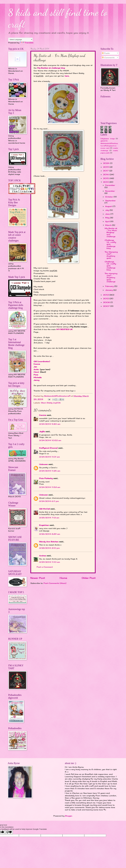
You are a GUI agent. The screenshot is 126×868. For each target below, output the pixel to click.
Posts (106, 53)
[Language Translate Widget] (20, 40)
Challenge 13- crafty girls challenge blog (110, 266)
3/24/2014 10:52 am (50, 440)
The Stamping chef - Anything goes (111, 255)
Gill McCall (44, 509)
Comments (108, 57)
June (108, 214)
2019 (106, 167)
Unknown (43, 464)
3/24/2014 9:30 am (50, 424)
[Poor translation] (9, 832)
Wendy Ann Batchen (49, 542)
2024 (107, 163)
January (109, 290)
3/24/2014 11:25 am (50, 471)
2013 (106, 295)
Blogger (69, 816)
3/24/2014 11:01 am (49, 457)
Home (63, 578)
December (110, 185)
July (107, 210)
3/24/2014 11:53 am (50, 487)
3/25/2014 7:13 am (49, 518)
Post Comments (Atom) (55, 583)
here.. (67, 76)
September (110, 201)
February (110, 286)
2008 (107, 302)
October (109, 197)
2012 (106, 298)
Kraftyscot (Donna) (48, 448)
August (109, 206)
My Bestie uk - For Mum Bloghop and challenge (111, 232)
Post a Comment (45, 567)
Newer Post (38, 578)
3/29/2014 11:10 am (50, 562)
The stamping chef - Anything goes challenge (111, 277)
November (110, 191)
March (109, 225)
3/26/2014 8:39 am (50, 534)
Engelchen (44, 525)
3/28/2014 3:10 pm (49, 548)
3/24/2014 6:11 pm (49, 501)
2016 (106, 174)
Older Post (89, 578)
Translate (27, 43)
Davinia (43, 415)
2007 (107, 306)
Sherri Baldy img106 (51, 403)
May (108, 218)
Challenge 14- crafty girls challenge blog (110, 244)
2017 (106, 171)
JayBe (42, 431)
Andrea (43, 556)
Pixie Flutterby (46, 478)
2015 (106, 178)
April (108, 221)
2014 (106, 182)
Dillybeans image (108, 139)
